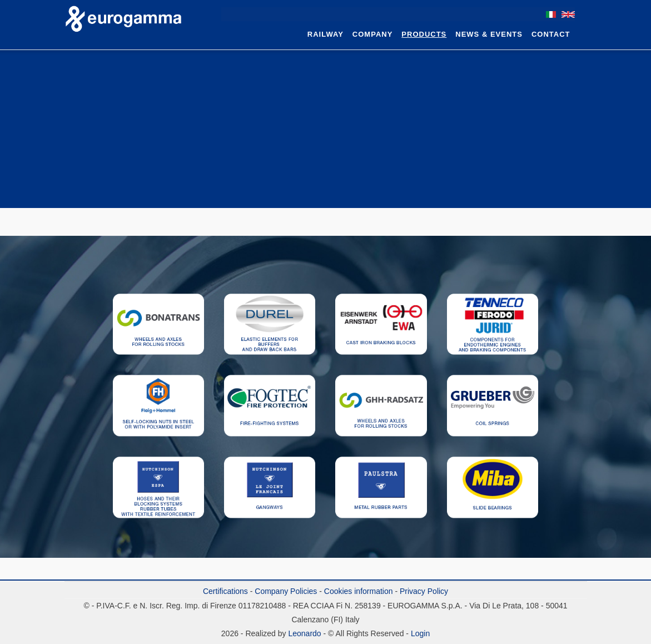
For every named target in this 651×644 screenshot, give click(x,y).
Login (420, 633)
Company (372, 34)
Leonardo (304, 633)
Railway (325, 34)
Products (424, 34)
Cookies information (359, 591)
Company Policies (286, 591)
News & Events (489, 34)
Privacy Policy (424, 591)
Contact (551, 34)
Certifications (225, 591)
